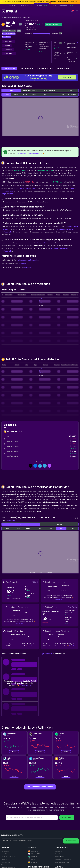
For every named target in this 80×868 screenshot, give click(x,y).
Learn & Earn (5, 851)
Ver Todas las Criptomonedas (40, 787)
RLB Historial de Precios (45, 68)
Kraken (27, 188)
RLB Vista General (9, 68)
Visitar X (35, 582)
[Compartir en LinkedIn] (40, 466)
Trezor (10, 194)
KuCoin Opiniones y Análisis (63, 862)
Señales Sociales (63, 68)
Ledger (4, 194)
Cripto (8, 18)
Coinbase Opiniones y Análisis (63, 859)
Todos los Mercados (26, 68)
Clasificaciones (17, 18)
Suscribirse (71, 841)
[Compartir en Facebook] (35, 466)
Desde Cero (27, 267)
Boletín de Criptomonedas (9, 857)
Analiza (14, 752)
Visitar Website (72, 607)
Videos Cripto (5, 865)
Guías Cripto (5, 859)
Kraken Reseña (59, 854)
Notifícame (67, 817)
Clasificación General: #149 (9, 31)
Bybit (22, 188)
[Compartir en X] (31, 466)
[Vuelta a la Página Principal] (3, 18)
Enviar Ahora (59, 600)
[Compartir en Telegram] (45, 466)
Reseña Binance (59, 857)
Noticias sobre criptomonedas (28, 260)
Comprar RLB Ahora (53, 24)
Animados (22, 264)
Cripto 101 (4, 854)
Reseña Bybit (58, 851)
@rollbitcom (11, 521)
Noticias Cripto (6, 862)
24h (60, 43)
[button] (72, 11)
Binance (34, 188)
